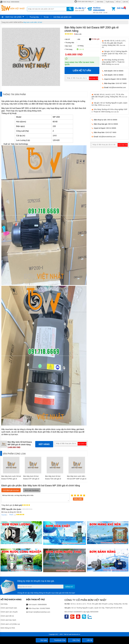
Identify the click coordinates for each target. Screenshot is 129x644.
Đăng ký (69, 587)
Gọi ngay (42, 640)
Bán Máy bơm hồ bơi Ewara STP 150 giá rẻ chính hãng (31, 479)
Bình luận (78, 34)
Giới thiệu (100, 2)
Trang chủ (5, 22)
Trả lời (4, 515)
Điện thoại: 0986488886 (10, 2)
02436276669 (45, 608)
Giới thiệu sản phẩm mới (62, 17)
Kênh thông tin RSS (8, 628)
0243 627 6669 (121, 83)
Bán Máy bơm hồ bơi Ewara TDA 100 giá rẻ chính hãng (53, 479)
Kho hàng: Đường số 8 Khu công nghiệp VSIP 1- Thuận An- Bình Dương (113, 62)
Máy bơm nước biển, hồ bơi (33, 22)
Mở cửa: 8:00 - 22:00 (102, 10)
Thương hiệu (34, 17)
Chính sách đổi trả (7, 616)
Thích (10, 515)
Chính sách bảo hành (8, 620)
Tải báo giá (94, 39)
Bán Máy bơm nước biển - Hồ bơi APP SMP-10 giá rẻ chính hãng (77, 479)
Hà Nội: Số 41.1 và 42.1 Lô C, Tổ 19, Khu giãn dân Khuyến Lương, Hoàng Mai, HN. (114, 44)
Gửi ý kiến (78, 499)
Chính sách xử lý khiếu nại (10, 624)
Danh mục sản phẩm (13, 17)
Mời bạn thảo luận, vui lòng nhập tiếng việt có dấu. (35, 498)
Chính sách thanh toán (9, 608)
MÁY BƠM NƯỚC (16, 22)
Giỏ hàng (121, 8)
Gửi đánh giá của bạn (11, 490)
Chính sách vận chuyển (9, 612)
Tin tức (46, 17)
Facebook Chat (58, 640)
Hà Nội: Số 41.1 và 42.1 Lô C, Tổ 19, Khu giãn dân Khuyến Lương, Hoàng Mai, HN (109, 96)
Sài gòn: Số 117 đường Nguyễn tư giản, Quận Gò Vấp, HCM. (115, 53)
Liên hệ (125, 2)
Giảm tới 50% (80, 9)
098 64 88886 (118, 71)
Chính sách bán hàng (84, 1)
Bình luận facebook (32, 490)
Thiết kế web (68, 634)
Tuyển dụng (110, 2)
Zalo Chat (74, 640)
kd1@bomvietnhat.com (118, 87)
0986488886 (42, 605)
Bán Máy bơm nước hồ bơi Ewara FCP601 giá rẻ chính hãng (11, 479)
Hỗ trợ (118, 2)
